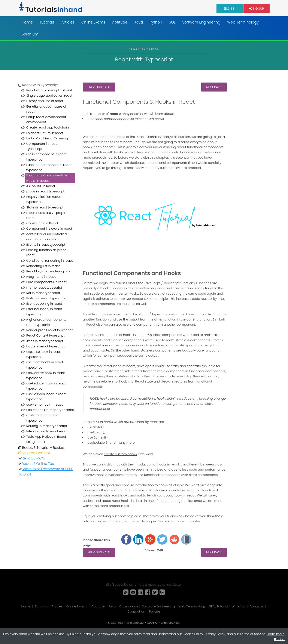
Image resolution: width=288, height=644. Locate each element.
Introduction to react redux (47, 431)
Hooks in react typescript (46, 346)
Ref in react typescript (43, 293)
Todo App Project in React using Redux (46, 439)
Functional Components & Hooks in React (47, 178)
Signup (257, 8)
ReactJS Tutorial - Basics (41, 448)
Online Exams (93, 22)
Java (139, 22)
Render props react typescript (49, 330)
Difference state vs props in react (47, 215)
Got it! (281, 639)
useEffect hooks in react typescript (45, 365)
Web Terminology (243, 22)
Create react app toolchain (48, 127)
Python (156, 22)
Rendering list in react (43, 266)
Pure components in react (46, 282)
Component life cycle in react (49, 229)
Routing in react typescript (47, 426)
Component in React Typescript (42, 146)
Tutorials (47, 22)
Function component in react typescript (49, 167)
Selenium (30, 34)
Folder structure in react (45, 133)
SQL (172, 22)
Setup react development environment (46, 120)
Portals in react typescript (46, 298)
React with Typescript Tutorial (49, 90)
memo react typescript (44, 288)
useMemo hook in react (45, 405)
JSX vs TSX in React (41, 186)
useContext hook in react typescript (46, 375)
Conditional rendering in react (50, 261)
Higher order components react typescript (46, 322)
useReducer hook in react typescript (46, 386)
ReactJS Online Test (38, 464)
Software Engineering (201, 22)
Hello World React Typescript (48, 138)
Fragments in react (41, 277)
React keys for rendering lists (48, 271)
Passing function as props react (46, 253)
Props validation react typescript (43, 199)
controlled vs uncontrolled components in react (47, 237)
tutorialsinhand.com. (125, 623)
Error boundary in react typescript (44, 312)
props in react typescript (45, 191)
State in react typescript (45, 207)
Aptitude (120, 22)
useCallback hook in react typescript (46, 397)
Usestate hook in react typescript (44, 354)
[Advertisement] (251, 147)
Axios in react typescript (45, 341)
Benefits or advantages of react (46, 109)
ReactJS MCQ (33, 458)
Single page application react (49, 96)
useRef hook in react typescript (50, 410)
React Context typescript (46, 335)
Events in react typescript (46, 245)
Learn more (276, 634)
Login (230, 8)
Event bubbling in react (44, 304)
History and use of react (45, 101)
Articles (68, 22)
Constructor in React (42, 223)
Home (27, 22)
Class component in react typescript (46, 157)
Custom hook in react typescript (43, 418)
